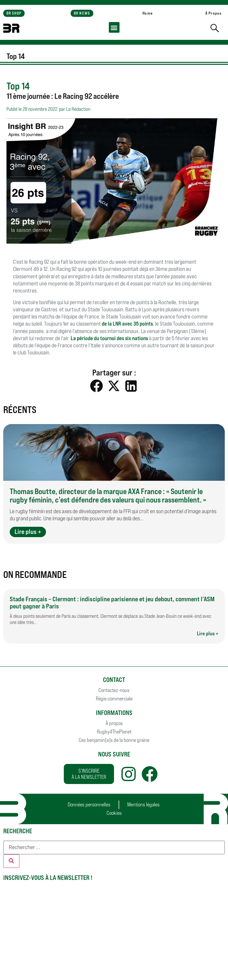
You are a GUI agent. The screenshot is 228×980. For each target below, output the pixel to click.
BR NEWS (82, 13)
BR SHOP (14, 13)
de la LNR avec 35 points (127, 324)
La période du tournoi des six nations (109, 338)
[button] (114, 27)
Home (148, 13)
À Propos (213, 13)
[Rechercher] (11, 861)
